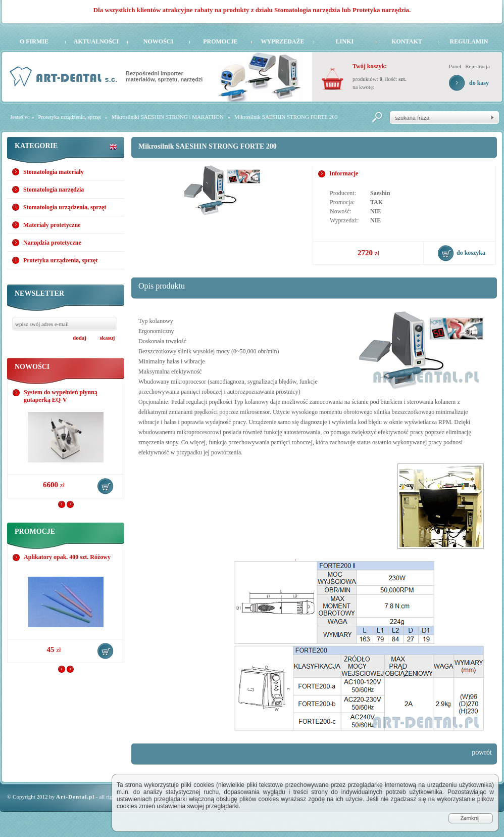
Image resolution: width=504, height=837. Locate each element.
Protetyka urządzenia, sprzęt (69, 117)
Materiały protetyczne (52, 225)
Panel (455, 66)
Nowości (158, 41)
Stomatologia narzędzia (54, 190)
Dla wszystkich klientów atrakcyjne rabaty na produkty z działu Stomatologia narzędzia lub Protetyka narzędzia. (252, 10)
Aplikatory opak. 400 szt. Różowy (67, 557)
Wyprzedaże (282, 41)
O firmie (34, 41)
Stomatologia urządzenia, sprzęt (65, 207)
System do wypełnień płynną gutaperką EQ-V (61, 396)
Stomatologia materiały (54, 172)
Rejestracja (477, 66)
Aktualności (96, 41)
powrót (482, 752)
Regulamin (469, 41)
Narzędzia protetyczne (52, 243)
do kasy (479, 83)
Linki (345, 41)
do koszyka (106, 486)
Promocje (220, 41)
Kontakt (407, 41)
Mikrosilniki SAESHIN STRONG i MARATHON (168, 117)
